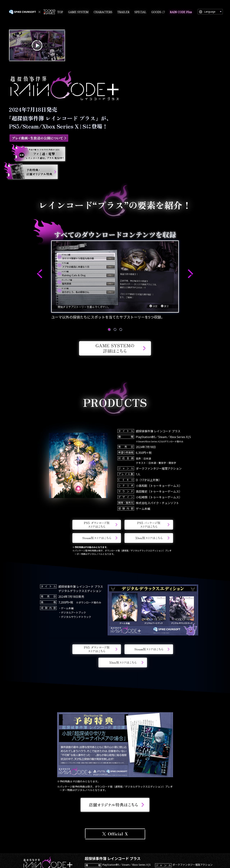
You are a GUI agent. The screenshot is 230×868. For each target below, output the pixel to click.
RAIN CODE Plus (181, 12)
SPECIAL (140, 12)
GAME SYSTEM (78, 12)
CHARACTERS (103, 12)
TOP (60, 12)
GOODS (156, 12)
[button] (40, 274)
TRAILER (123, 12)
